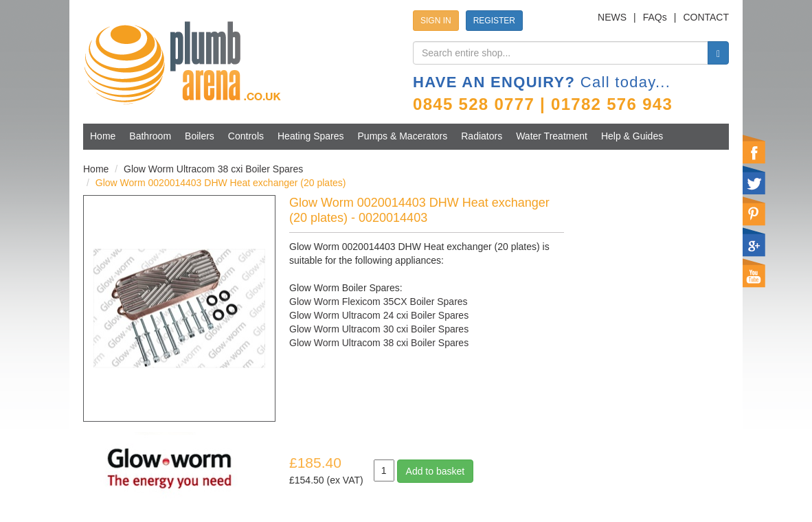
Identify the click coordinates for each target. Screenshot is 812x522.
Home (103, 136)
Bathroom (150, 136)
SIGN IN (436, 21)
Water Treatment (552, 136)
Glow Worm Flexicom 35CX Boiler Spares (379, 302)
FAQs (655, 17)
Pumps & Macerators (403, 136)
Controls (246, 136)
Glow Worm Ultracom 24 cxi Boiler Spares (379, 315)
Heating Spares (311, 136)
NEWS (612, 17)
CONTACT (706, 17)
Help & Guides (632, 136)
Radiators (482, 136)
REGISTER (494, 21)
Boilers (200, 136)
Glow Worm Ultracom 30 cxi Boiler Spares (379, 329)
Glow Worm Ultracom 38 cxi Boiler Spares (213, 169)
